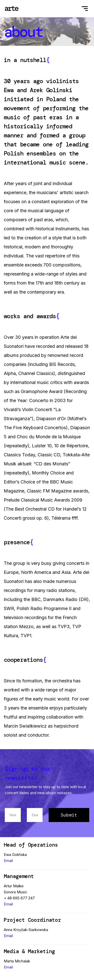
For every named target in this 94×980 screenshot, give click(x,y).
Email (8, 861)
